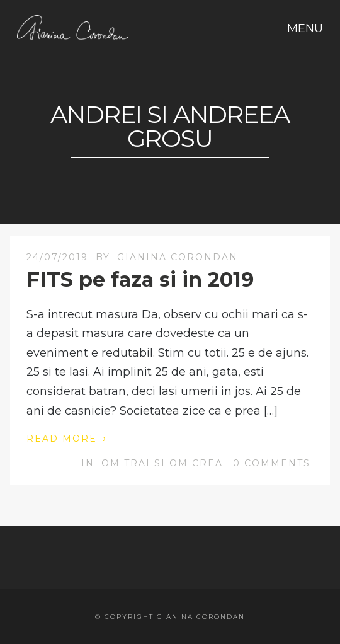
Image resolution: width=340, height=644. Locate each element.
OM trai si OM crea (162, 463)
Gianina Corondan (178, 257)
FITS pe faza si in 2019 (140, 279)
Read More (67, 438)
